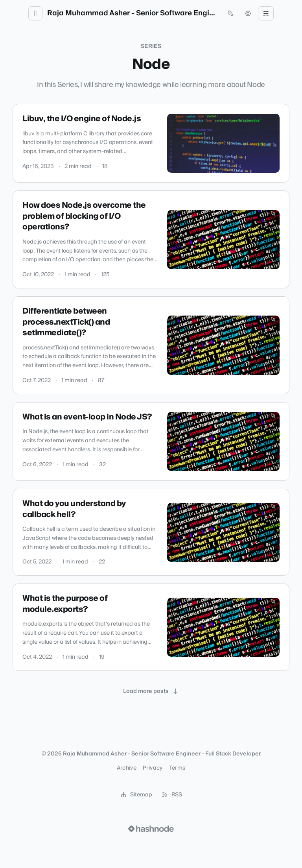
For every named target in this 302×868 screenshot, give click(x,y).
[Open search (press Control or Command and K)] (230, 13)
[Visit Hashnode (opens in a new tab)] (151, 829)
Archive (127, 768)
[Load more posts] (151, 691)
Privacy (153, 768)
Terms (177, 768)
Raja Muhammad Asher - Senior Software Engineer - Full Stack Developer (133, 13)
